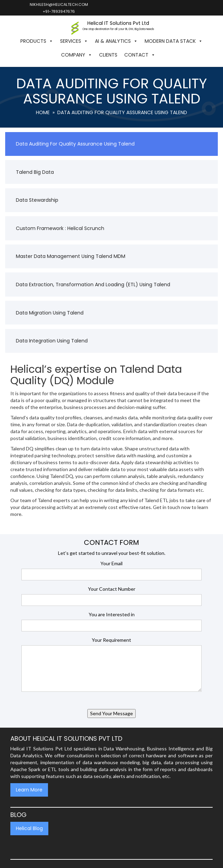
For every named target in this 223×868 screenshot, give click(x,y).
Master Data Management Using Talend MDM (71, 256)
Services (74, 41)
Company (77, 55)
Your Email (111, 563)
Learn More (29, 790)
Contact (140, 55)
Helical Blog (29, 828)
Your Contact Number (112, 589)
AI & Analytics (116, 41)
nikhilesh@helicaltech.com (59, 4)
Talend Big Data (35, 172)
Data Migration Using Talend (50, 313)
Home (43, 112)
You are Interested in (112, 614)
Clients (108, 55)
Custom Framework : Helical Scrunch (60, 228)
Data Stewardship (37, 200)
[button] (162, 55)
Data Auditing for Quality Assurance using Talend (75, 144)
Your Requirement (111, 640)
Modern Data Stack (174, 41)
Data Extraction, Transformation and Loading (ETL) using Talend (93, 285)
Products (37, 41)
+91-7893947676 (59, 11)
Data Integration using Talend (52, 341)
